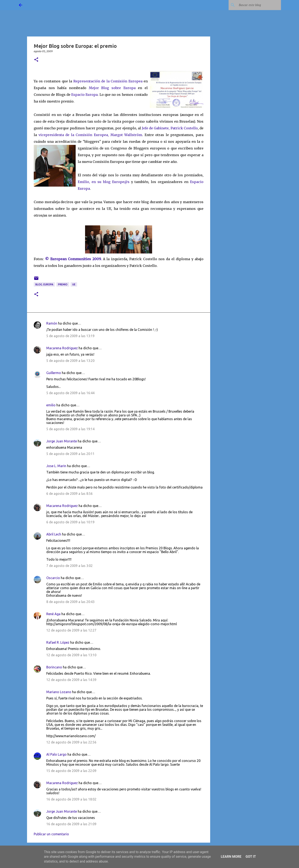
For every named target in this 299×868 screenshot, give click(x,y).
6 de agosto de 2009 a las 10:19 (70, 522)
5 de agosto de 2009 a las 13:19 (70, 336)
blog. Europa (44, 284)
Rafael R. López (58, 642)
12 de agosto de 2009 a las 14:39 (71, 680)
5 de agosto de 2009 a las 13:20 (70, 361)
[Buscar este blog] (259, 5)
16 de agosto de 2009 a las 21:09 (71, 824)
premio (63, 284)
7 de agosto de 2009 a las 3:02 (69, 566)
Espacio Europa (84, 95)
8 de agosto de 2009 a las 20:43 (70, 602)
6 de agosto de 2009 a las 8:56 (69, 494)
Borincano (54, 667)
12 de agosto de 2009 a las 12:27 (71, 630)
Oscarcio (53, 578)
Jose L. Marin (56, 466)
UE (74, 284)
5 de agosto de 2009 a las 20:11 (70, 454)
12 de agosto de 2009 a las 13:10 (71, 655)
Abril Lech (54, 534)
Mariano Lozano (59, 692)
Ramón (52, 323)
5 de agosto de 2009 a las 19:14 (70, 429)
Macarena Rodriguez (62, 348)
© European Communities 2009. (73, 259)
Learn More (231, 857)
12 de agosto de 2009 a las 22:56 (71, 742)
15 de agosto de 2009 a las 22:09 (71, 771)
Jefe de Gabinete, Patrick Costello (170, 128)
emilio (51, 405)
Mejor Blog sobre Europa (112, 88)
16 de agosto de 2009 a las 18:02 (71, 799)
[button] (36, 60)
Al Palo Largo (56, 754)
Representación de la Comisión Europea (108, 81)
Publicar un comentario (51, 834)
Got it (251, 857)
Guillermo (54, 373)
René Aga (53, 614)
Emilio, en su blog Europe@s (104, 182)
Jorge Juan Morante (62, 441)
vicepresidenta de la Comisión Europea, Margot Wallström (90, 135)
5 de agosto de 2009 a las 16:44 (70, 393)
